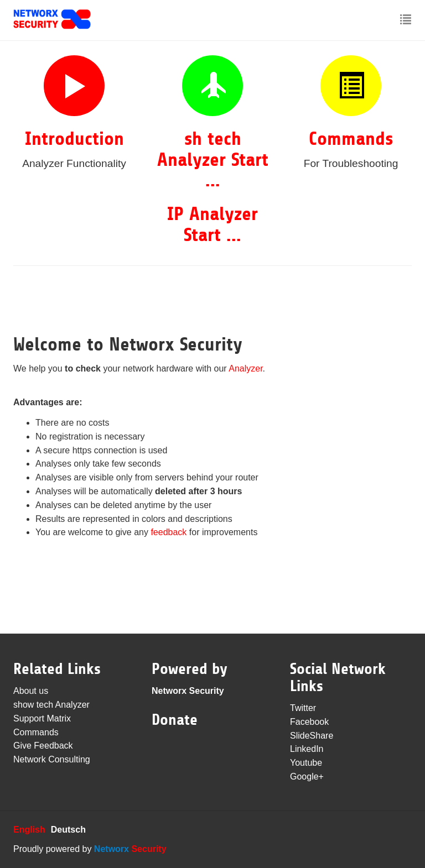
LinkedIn (307, 749)
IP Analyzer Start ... (212, 224)
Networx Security (188, 691)
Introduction (74, 139)
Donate (175, 720)
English (29, 830)
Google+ (307, 777)
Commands (351, 139)
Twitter (303, 708)
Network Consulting (52, 759)
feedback (169, 532)
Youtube (306, 763)
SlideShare (312, 736)
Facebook (309, 722)
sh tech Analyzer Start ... (213, 160)
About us (31, 691)
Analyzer (245, 368)
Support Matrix (42, 718)
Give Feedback (43, 746)
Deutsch (68, 830)
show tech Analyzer (51, 705)
